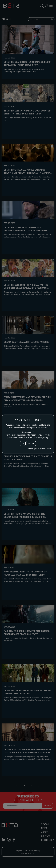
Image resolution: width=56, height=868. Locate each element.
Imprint (31, 449)
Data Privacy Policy (43, 449)
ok (23, 443)
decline (31, 443)
